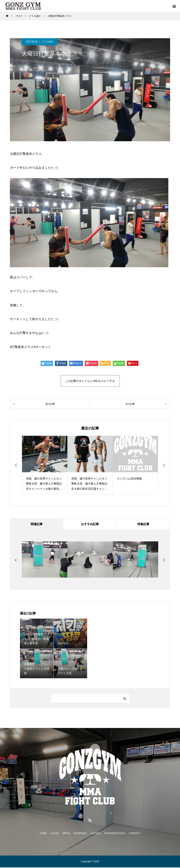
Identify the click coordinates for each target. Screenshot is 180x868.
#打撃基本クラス (22, 347)
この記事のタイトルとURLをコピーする (90, 381)
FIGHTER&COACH (115, 834)
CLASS (55, 834)
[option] (45, 465)
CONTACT (135, 834)
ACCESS (96, 834)
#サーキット (42, 347)
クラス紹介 (48, 42)
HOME (43, 834)
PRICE (66, 834)
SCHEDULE (80, 834)
